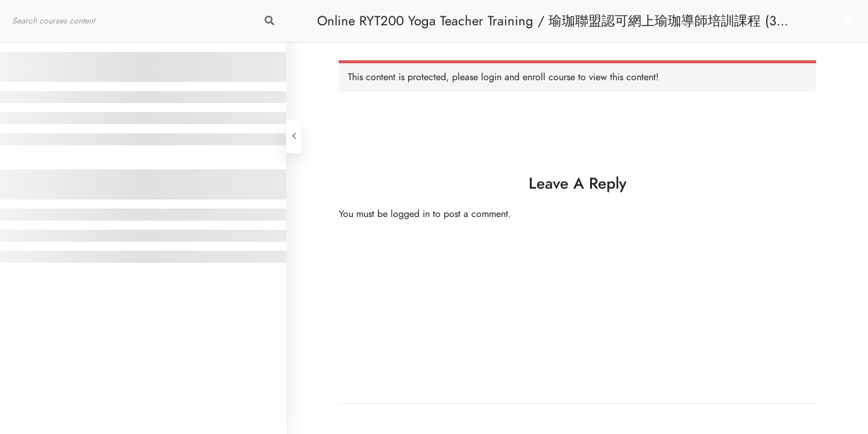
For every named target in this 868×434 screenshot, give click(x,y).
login (491, 77)
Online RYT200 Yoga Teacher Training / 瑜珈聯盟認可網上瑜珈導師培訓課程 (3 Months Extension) (547, 27)
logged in (410, 214)
